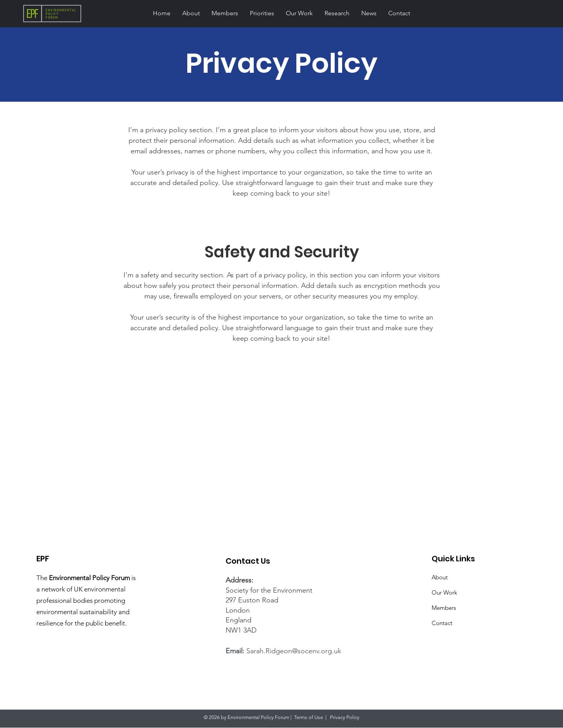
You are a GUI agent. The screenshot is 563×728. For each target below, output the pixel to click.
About (440, 577)
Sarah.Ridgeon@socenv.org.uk (294, 651)
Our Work (444, 592)
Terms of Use (308, 717)
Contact (442, 623)
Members (444, 608)
